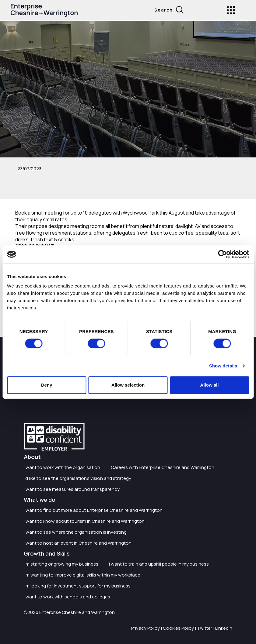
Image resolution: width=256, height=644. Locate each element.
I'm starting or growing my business (61, 564)
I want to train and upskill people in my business (159, 564)
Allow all (210, 385)
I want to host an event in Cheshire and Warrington (78, 543)
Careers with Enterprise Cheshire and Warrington (163, 467)
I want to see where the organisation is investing (75, 532)
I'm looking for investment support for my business (77, 586)
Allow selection (128, 385)
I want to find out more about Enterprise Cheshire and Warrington (93, 510)
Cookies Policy (178, 628)
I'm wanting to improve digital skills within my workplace (82, 575)
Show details (223, 366)
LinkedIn (224, 628)
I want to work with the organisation (62, 467)
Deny (47, 385)
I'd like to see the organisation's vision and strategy (77, 478)
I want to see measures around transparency (72, 489)
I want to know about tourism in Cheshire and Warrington (84, 521)
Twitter (205, 628)
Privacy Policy (146, 628)
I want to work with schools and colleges (67, 597)
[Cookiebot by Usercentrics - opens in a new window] (222, 254)
